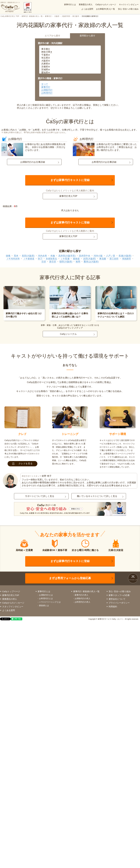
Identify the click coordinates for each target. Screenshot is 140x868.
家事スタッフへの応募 (119, 595)
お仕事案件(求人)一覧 (105, 9)
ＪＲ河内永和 (13, 259)
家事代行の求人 (81, 595)
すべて (45, 84)
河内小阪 (98, 256)
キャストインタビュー (129, 4)
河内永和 (42, 256)
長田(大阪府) (28, 256)
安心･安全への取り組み (128, 9)
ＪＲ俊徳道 (29, 259)
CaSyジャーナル (68, 334)
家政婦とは (44, 605)
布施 (53, 256)
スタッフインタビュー (13, 607)
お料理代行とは (46, 598)
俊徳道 (76, 259)
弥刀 (40, 259)
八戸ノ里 (111, 256)
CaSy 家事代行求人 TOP (10, 16)
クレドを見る (22, 463)
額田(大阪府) (66, 262)
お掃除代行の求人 (82, 598)
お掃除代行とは (46, 595)
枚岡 (78, 262)
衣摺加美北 (51, 259)
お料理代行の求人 (82, 602)
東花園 (103, 259)
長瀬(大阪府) (125, 256)
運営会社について (117, 599)
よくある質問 (87, 9)
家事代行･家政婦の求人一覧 (32, 16)
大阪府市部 (66, 16)
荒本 (16, 256)
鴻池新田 (126, 259)
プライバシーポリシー (119, 603)
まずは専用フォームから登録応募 (70, 578)
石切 (44, 262)
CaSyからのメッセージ (106, 4)
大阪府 (57, 16)
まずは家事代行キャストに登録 (70, 180)
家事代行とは (70, 4)
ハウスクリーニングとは (50, 602)
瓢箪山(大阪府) (91, 262)
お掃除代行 (47, 90)
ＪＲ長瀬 (65, 259)
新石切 (53, 262)
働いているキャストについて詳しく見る (97, 496)
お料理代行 (47, 93)
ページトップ (133, 580)
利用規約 (113, 607)
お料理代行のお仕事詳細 (104, 162)
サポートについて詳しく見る (40, 496)
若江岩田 (114, 259)
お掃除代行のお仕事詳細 (33, 162)
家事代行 (48, 16)
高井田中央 (85, 256)
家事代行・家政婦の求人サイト (10, 7)
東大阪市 (76, 16)
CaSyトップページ (11, 591)
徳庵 (8, 256)
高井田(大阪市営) (67, 256)
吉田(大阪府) (90, 259)
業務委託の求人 (86, 4)
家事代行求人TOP (68, 196)
